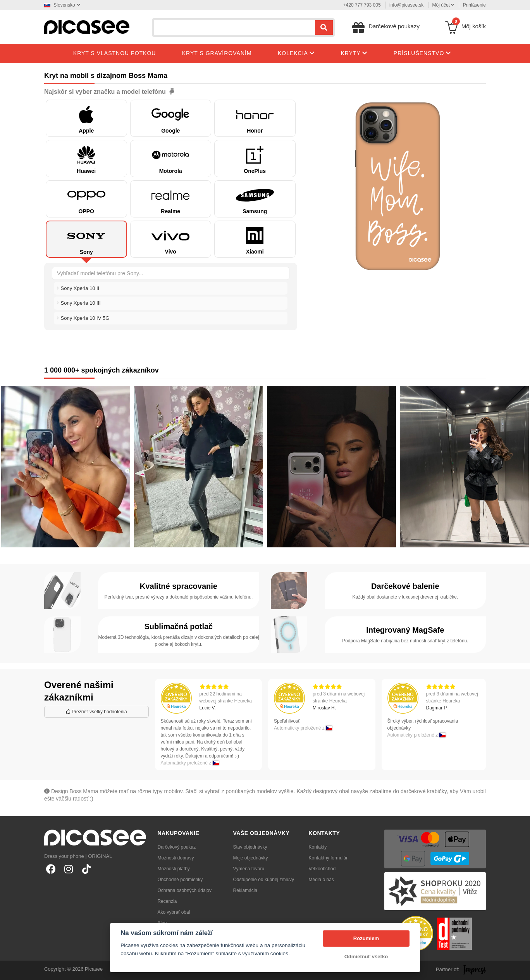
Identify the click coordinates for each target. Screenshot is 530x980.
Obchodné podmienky (180, 880)
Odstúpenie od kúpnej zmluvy (264, 880)
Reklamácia (245, 890)
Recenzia (167, 901)
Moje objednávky (251, 858)
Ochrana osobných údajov (185, 890)
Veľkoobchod (322, 869)
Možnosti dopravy (176, 858)
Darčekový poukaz (177, 847)
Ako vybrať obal (174, 912)
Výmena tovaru (249, 869)
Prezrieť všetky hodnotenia (96, 712)
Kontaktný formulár (328, 858)
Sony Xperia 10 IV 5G (83, 318)
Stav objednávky (250, 847)
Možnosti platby (174, 869)
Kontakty (318, 847)
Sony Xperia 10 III (79, 303)
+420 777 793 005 (362, 5)
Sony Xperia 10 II (78, 288)
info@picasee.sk (406, 5)
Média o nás (321, 880)
